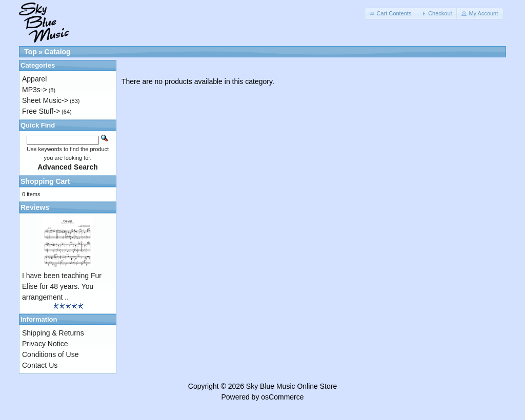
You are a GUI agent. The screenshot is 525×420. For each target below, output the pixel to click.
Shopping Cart (45, 181)
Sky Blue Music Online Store (291, 386)
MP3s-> (35, 90)
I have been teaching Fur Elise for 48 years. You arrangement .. (62, 286)
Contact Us (40, 365)
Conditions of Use (51, 354)
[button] (391, 14)
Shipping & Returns (53, 333)
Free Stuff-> (41, 111)
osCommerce (282, 397)
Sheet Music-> (45, 100)
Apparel (34, 79)
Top (31, 52)
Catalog (57, 52)
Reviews (35, 207)
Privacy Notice (45, 344)
